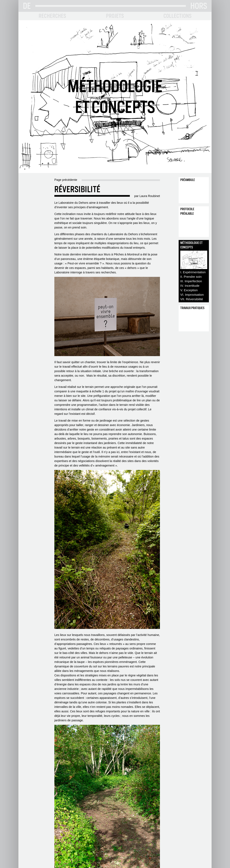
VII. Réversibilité (192, 299)
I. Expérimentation (193, 272)
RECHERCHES (52, 16)
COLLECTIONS (178, 16)
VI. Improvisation (192, 295)
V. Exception (189, 290)
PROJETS (115, 16)
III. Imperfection (191, 281)
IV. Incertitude (190, 286)
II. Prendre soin (191, 277)
